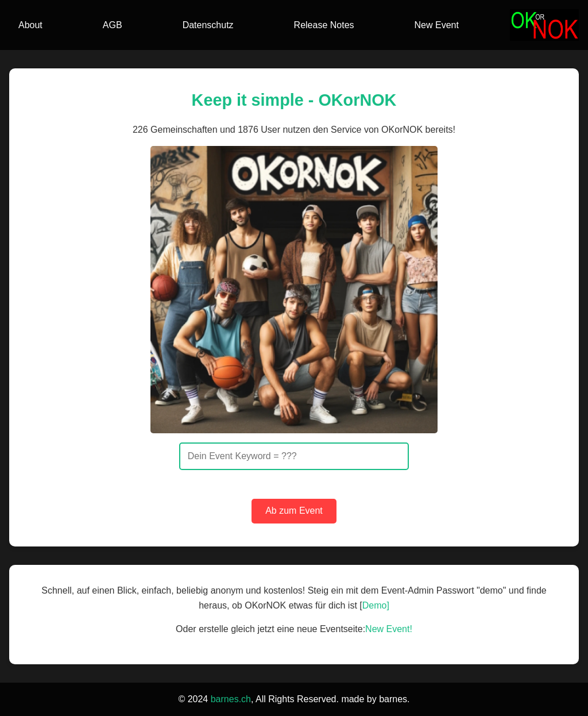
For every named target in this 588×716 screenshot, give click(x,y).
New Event (437, 25)
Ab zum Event (294, 511)
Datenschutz (208, 25)
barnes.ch (231, 699)
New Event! (389, 629)
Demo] (376, 605)
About (30, 25)
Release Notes (324, 25)
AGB (113, 25)
